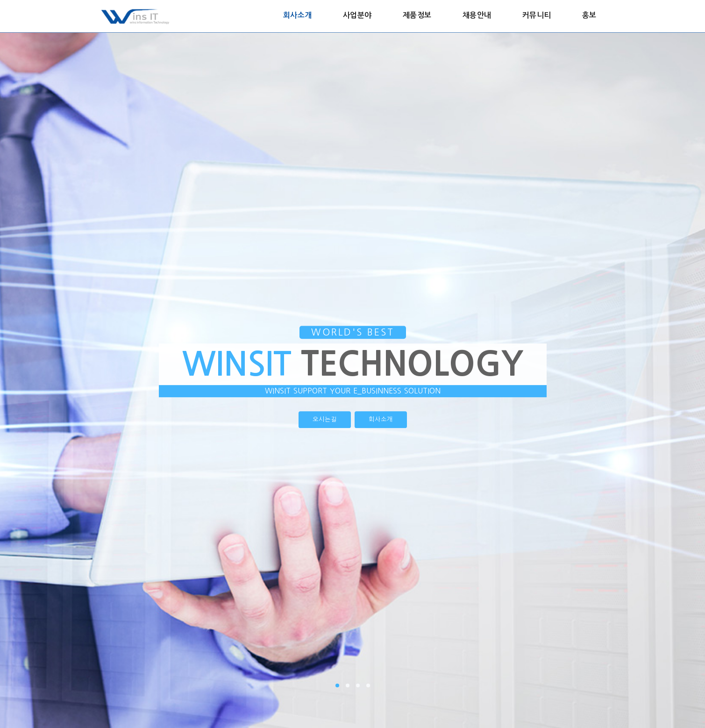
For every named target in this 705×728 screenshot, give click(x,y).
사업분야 (357, 15)
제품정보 (417, 15)
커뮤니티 (537, 15)
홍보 (589, 15)
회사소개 (298, 15)
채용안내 (477, 15)
